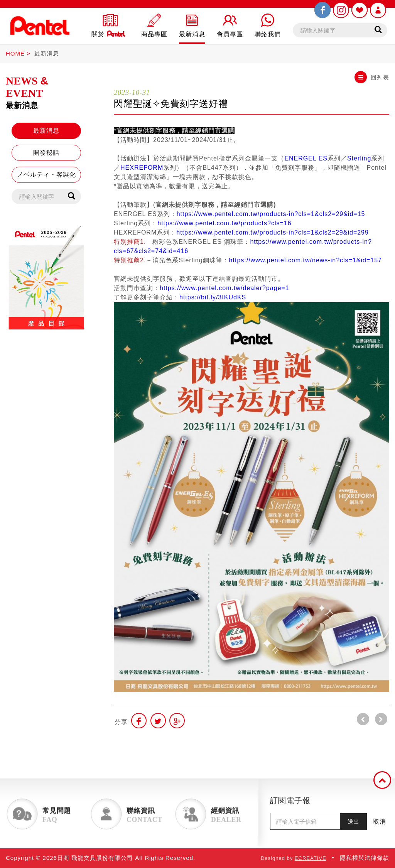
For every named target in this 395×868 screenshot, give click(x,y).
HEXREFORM (142, 168)
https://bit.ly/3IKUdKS (213, 297)
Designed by (294, 858)
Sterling (359, 158)
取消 (380, 822)
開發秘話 (46, 153)
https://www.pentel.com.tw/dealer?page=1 (225, 288)
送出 (353, 822)
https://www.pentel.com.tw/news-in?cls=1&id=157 (306, 260)
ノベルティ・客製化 (46, 175)
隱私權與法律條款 (365, 858)
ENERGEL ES (306, 158)
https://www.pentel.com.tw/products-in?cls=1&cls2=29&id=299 (273, 232)
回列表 (372, 77)
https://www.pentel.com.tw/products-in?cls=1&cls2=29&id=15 (271, 214)
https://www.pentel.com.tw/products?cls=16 (224, 223)
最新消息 (47, 53)
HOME (15, 53)
